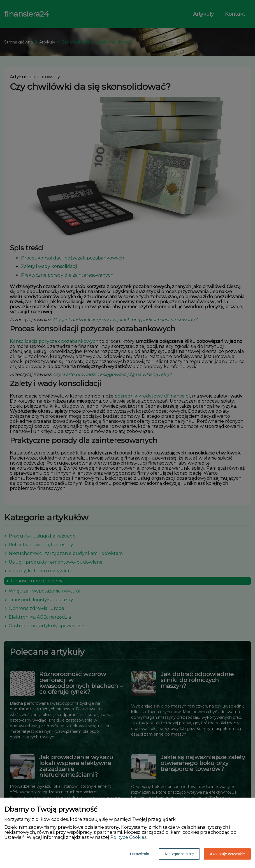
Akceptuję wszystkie (227, 854)
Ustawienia (140, 854)
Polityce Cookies (128, 837)
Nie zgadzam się (179, 854)
